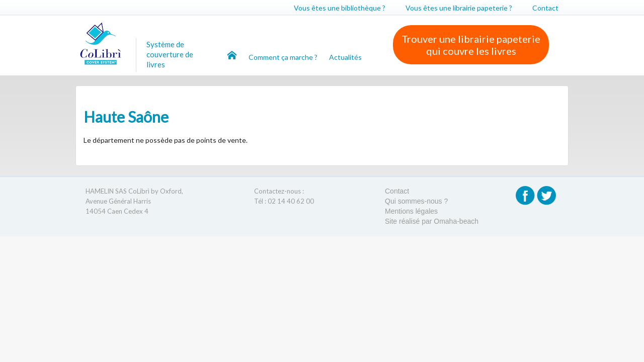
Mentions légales (411, 211)
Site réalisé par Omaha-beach (432, 221)
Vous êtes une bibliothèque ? (340, 8)
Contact (545, 8)
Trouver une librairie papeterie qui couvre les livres (471, 45)
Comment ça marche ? (284, 57)
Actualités (345, 57)
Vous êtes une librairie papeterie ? (459, 8)
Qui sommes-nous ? (416, 201)
